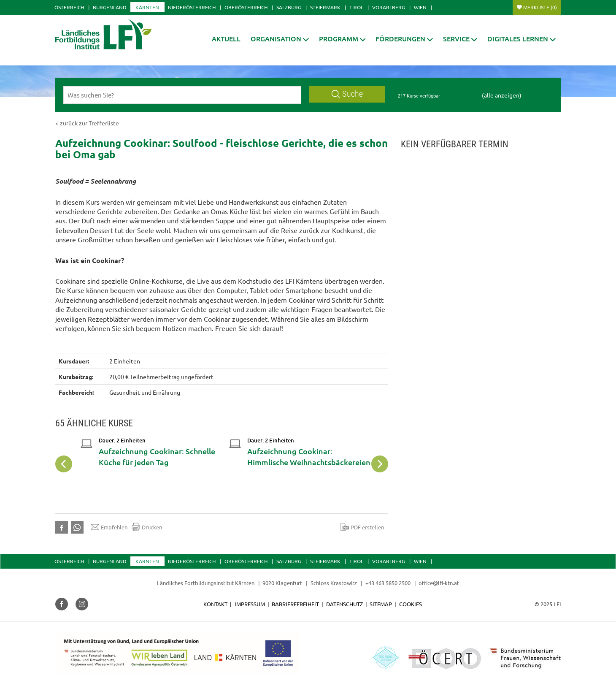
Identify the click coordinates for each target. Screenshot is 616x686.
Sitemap (381, 604)
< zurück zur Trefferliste (87, 123)
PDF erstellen (362, 527)
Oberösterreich (246, 7)
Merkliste (540, 7)
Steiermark (325, 7)
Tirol (356, 7)
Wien (420, 7)
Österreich (69, 7)
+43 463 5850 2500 (388, 583)
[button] (280, 39)
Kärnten (147, 7)
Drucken (147, 527)
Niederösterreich (192, 7)
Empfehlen (109, 527)
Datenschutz (344, 604)
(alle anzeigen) (502, 95)
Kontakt (215, 604)
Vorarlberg (389, 7)
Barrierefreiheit (295, 604)
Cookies (411, 604)
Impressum (250, 604)
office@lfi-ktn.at (439, 583)
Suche (347, 94)
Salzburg (289, 7)
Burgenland (110, 7)
